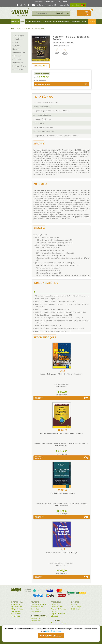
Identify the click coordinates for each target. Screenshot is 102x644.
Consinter (92, 22)
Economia (16, 46)
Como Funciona (36, 621)
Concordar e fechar (51, 636)
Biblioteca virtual (38, 22)
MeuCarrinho (83, 13)
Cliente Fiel (55, 604)
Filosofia (16, 49)
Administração (18, 36)
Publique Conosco (64, 22)
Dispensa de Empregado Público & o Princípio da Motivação (62, 374)
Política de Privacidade (39, 604)
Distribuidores (76, 609)
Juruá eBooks (15, 611)
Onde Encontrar (16, 614)
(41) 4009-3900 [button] (45, 2)
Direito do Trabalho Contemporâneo (62, 493)
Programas (56, 602)
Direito (15, 42)
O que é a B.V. (36, 618)
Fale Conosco (15, 616)
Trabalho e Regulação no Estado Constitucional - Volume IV (61, 434)
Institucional (76, 22)
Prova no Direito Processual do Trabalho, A (61, 553)
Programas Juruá (51, 22)
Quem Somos (15, 604)
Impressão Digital (17, 607)
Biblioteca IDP (18, 69)
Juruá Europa (78, 5)
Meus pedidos (53, 5)
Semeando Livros (57, 607)
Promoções (15, 22)
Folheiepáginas (64, 371)
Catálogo (74, 604)
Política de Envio (36, 611)
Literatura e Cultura (20, 53)
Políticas (35, 602)
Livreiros (85, 22)
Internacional (18, 63)
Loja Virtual (59, 13)
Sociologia (17, 59)
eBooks (28, 22)
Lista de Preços (76, 607)
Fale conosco (63, 2)
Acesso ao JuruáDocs (59, 623)
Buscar (68, 13)
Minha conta (41, 5)
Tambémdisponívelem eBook (59, 430)
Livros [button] (23, 22)
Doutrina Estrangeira (20, 66)
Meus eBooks (64, 5)
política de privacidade (53, 631)
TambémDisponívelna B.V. (61, 371)
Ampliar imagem (41, 66)
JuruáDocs (56, 621)
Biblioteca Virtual (39, 616)
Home (13, 29)
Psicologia (17, 56)
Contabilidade (18, 39)
